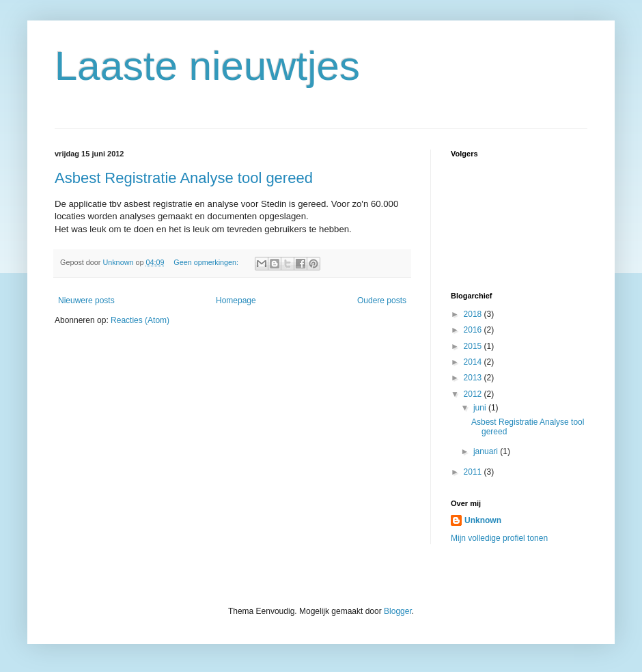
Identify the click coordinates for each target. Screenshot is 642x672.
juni (481, 408)
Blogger (398, 611)
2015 (474, 346)
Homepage (236, 300)
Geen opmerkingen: (207, 262)
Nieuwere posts (86, 300)
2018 (474, 314)
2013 (474, 378)
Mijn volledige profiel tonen (499, 538)
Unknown (483, 520)
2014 (474, 362)
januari (487, 451)
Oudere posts (382, 300)
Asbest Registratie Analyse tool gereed (184, 178)
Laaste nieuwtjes (207, 66)
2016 (474, 330)
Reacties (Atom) (140, 320)
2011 (474, 472)
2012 (474, 394)
